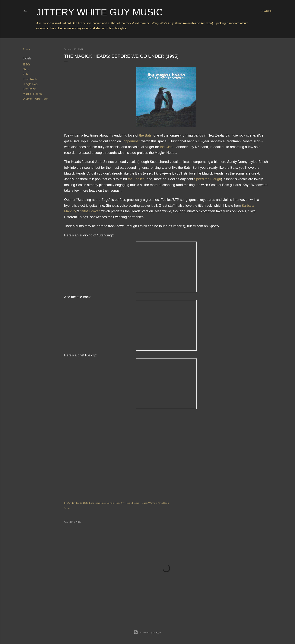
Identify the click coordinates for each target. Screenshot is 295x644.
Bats (26, 69)
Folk (25, 74)
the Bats (145, 135)
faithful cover (90, 211)
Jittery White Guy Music (100, 12)
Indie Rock (30, 79)
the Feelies (136, 179)
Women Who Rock (35, 99)
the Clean (167, 147)
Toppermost (131, 141)
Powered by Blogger (147, 632)
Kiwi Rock (29, 89)
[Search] (266, 11)
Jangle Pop (30, 84)
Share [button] (27, 49)
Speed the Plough (207, 179)
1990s (27, 65)
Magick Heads (32, 94)
